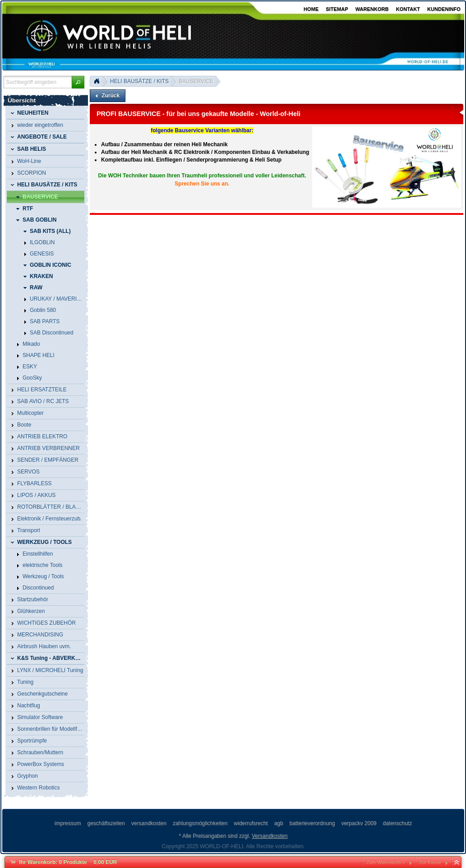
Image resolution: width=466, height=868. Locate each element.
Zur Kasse (430, 862)
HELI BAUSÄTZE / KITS (139, 81)
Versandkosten (270, 836)
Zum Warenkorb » (386, 862)
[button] (78, 82)
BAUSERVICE (196, 81)
